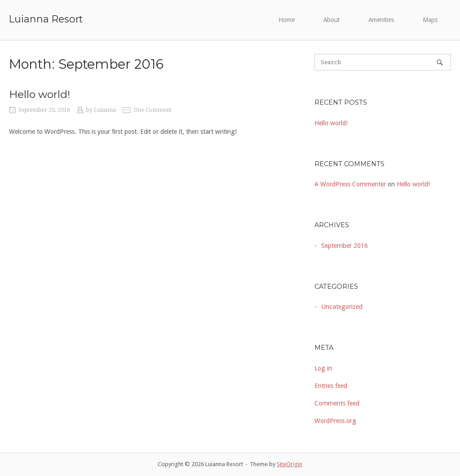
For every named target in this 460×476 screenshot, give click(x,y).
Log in (323, 368)
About (332, 20)
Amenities (381, 20)
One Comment (153, 110)
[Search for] (383, 62)
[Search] (440, 62)
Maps (430, 20)
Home (287, 20)
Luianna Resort (46, 19)
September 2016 (345, 246)
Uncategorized (342, 307)
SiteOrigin (290, 464)
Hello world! (40, 94)
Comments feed (337, 403)
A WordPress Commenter (350, 184)
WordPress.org (335, 421)
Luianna (105, 110)
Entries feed (331, 386)
